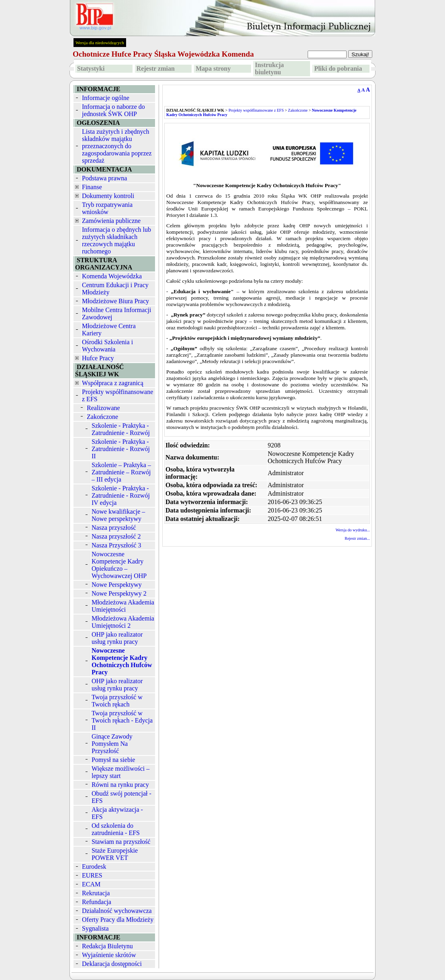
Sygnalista (95, 928)
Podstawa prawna (104, 178)
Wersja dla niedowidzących (100, 43)
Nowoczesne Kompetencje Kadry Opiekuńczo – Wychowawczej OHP (119, 565)
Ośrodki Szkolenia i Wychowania (107, 346)
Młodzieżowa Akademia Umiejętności (123, 606)
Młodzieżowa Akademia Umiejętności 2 (123, 622)
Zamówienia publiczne (111, 221)
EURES (92, 875)
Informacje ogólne (106, 98)
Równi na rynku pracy (120, 785)
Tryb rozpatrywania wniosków (107, 208)
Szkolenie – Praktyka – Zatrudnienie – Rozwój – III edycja (121, 472)
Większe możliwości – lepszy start (120, 772)
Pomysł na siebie (113, 760)
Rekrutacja (96, 893)
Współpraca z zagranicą (113, 383)
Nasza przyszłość (114, 528)
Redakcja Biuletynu (107, 946)
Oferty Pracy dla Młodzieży (118, 920)
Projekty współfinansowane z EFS (256, 110)
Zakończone (102, 417)
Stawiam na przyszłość (121, 842)
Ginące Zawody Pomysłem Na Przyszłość (112, 744)
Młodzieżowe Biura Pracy (115, 301)
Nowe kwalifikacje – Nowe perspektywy (118, 515)
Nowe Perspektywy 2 (119, 593)
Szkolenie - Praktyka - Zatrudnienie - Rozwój (121, 429)
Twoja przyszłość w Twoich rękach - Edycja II (122, 720)
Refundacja (97, 902)
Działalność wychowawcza (117, 911)
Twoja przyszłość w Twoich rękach (117, 701)
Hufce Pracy (98, 358)
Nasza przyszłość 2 (116, 536)
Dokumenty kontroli (108, 196)
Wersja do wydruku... (353, 530)
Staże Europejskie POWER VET (115, 854)
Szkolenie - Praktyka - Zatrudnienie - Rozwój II (121, 449)
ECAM (91, 884)
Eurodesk (94, 867)
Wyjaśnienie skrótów (109, 955)
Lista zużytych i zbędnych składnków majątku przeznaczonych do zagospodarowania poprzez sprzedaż (117, 146)
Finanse (92, 187)
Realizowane (103, 408)
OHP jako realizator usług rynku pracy (117, 638)
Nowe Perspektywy (117, 585)
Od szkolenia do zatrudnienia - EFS (116, 829)
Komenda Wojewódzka (112, 276)
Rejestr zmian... (357, 538)
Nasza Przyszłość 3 (116, 545)
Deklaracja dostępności (112, 964)
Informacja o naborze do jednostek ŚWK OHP (113, 110)
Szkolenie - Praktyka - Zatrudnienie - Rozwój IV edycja (121, 495)
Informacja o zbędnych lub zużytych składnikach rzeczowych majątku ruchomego (116, 240)
